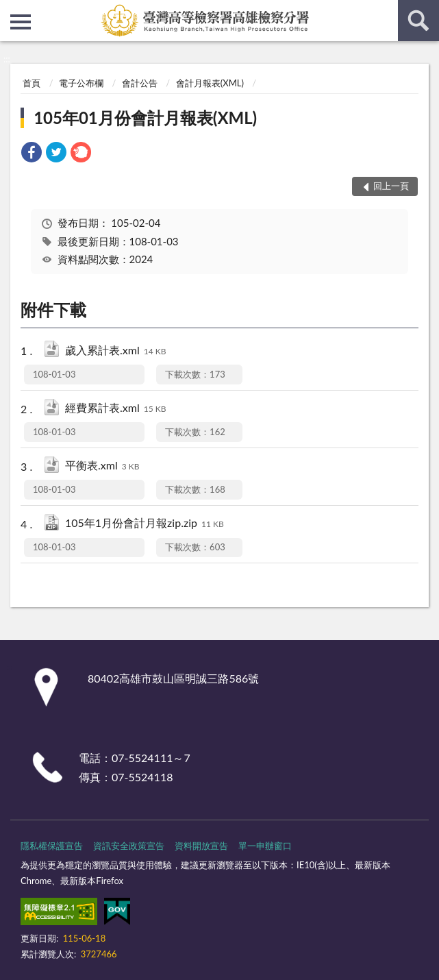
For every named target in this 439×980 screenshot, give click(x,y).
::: (11, 10)
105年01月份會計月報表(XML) (145, 118)
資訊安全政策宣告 (129, 846)
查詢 (418, 21)
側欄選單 (21, 22)
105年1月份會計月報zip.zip (145, 524)
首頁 (32, 83)
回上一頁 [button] (391, 186)
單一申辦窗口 (265, 846)
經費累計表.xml (115, 409)
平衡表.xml (102, 466)
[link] (32, 154)
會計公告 (140, 83)
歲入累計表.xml (115, 351)
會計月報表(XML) (210, 83)
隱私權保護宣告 (52, 846)
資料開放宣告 (201, 846)
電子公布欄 (81, 83)
